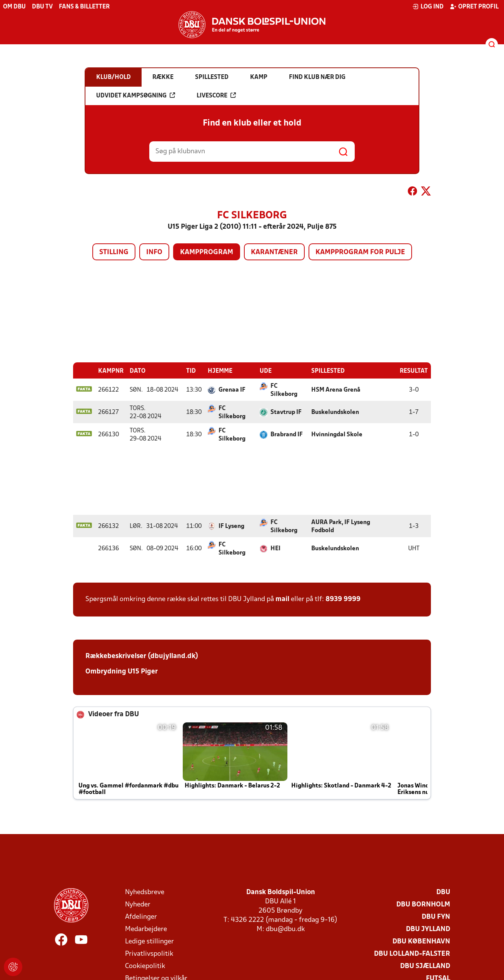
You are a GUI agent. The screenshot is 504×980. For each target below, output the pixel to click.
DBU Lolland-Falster (412, 954)
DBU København (421, 941)
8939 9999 (343, 599)
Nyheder (138, 904)
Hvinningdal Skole (337, 434)
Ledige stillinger (149, 941)
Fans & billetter (84, 7)
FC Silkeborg (284, 390)
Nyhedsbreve (145, 892)
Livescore (216, 95)
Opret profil (474, 7)
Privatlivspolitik (149, 954)
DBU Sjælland (425, 966)
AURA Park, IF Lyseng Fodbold (341, 526)
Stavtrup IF (286, 412)
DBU (443, 892)
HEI (275, 548)
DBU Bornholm (423, 904)
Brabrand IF (287, 434)
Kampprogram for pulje (360, 252)
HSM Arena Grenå (336, 390)
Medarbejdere (146, 929)
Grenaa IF (232, 390)
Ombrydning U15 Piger (122, 671)
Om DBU (14, 7)
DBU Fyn (436, 917)
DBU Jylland (428, 929)
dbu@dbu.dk (285, 929)
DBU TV (42, 7)
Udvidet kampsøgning (136, 95)
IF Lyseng (231, 526)
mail (282, 599)
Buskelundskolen (335, 412)
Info (154, 252)
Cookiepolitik (145, 966)
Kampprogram (207, 252)
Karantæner (274, 252)
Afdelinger (141, 917)
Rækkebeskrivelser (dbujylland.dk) (142, 656)
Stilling (114, 252)
